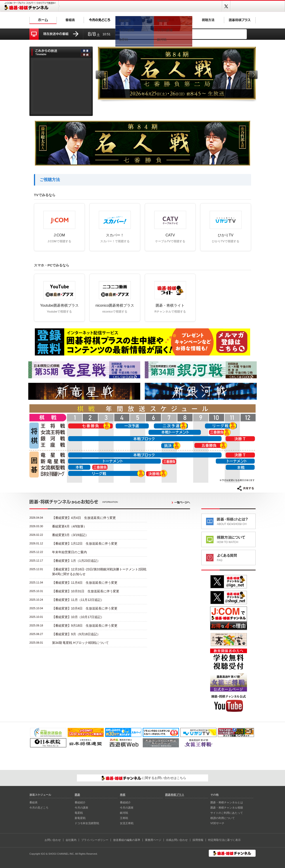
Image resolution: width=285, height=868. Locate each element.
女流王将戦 (127, 823)
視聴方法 (208, 20)
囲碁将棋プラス (240, 20)
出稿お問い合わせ (177, 840)
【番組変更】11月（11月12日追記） (78, 600)
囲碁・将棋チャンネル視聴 (227, 808)
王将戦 (124, 818)
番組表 (70, 20)
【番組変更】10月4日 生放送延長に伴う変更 (85, 608)
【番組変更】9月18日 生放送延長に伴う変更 (85, 626)
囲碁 (135, 20)
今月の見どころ (100, 20)
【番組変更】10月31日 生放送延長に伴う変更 (86, 591)
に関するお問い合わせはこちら (144, 778)
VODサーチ (217, 823)
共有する (246, 488)
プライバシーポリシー (95, 840)
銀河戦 (124, 813)
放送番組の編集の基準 (127, 840)
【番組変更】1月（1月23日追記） (76, 561)
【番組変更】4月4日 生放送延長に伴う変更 (84, 518)
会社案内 (71, 840)
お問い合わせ (53, 840)
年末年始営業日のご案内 (69, 552)
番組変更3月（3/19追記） (70, 535)
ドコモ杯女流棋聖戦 (87, 823)
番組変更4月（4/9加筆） (69, 526)
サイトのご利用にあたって (227, 813)
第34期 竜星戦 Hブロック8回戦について (80, 643)
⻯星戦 (79, 813)
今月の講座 (81, 808)
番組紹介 (80, 802)
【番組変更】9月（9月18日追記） (76, 634)
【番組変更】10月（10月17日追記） (78, 617)
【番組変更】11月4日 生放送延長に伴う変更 (85, 583)
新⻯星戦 (80, 818)
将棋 (173, 20)
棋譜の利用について (223, 818)
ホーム (43, 20)
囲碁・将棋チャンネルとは (227, 802)
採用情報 (198, 840)
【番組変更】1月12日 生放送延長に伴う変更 (85, 543)
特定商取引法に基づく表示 (224, 840)
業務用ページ (153, 840)
